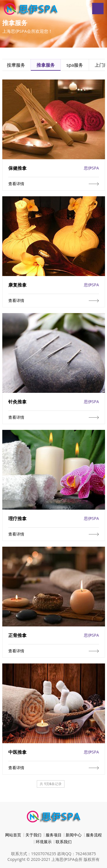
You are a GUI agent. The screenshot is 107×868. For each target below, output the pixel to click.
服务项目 (54, 835)
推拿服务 (46, 65)
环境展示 (44, 842)
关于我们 (33, 835)
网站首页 (13, 835)
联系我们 (64, 842)
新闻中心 (74, 835)
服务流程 (94, 835)
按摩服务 (16, 65)
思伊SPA (91, 168)
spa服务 (75, 65)
